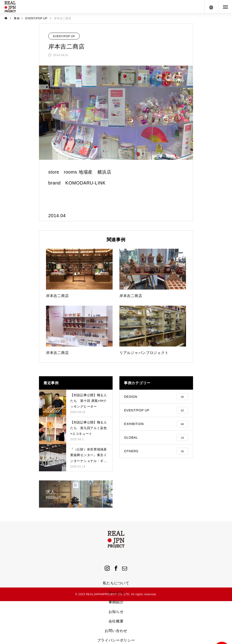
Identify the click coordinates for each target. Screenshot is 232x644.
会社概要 (116, 621)
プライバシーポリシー (116, 640)
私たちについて (116, 583)
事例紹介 (116, 602)
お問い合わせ (116, 631)
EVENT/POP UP (64, 36)
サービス (116, 593)
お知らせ (116, 612)
